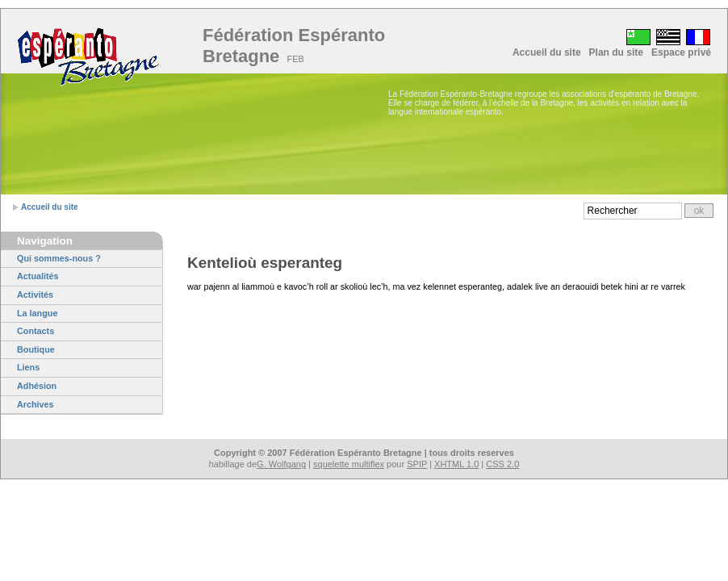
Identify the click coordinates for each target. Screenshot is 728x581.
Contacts (36, 331)
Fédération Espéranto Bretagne (294, 46)
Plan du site (616, 52)
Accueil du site (547, 52)
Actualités (38, 276)
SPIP (417, 464)
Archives (36, 404)
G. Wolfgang (281, 464)
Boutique (36, 349)
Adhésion (37, 386)
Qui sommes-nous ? (59, 258)
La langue (37, 313)
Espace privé (681, 52)
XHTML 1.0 (456, 464)
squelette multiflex (349, 464)
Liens (28, 367)
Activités (35, 295)
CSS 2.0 (502, 464)
